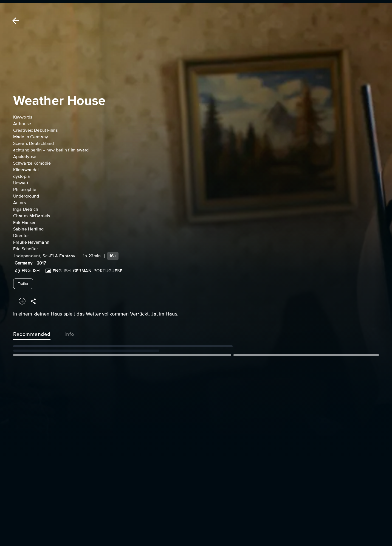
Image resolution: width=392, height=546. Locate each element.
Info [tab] (69, 333)
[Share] (33, 301)
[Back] (15, 21)
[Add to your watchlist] (22, 301)
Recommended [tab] (32, 333)
